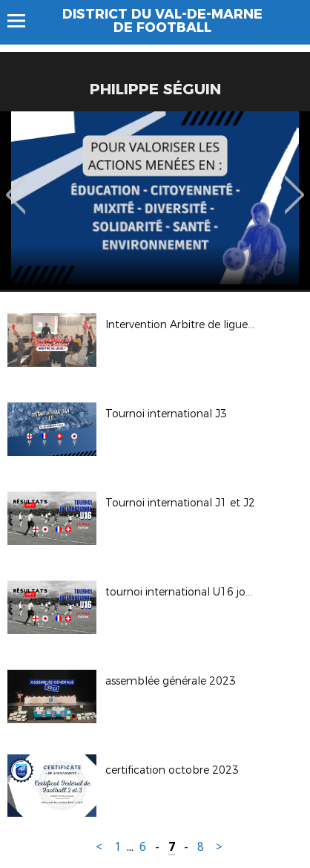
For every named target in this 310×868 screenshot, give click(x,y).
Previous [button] (16, 184)
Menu (23, 21)
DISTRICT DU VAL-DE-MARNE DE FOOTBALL (162, 21)
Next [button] (295, 184)
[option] (155, 200)
